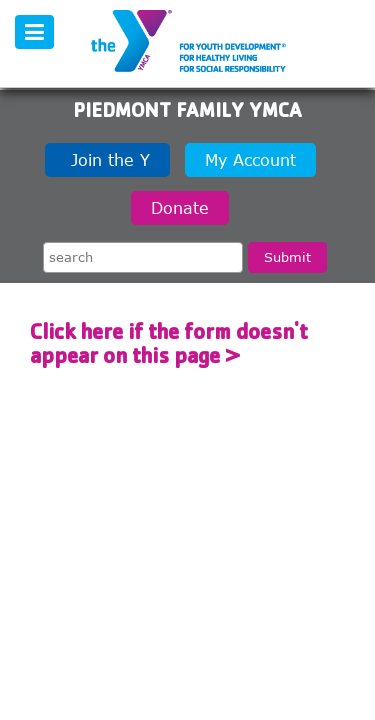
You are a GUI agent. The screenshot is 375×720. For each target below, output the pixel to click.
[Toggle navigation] (34, 32)
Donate (180, 208)
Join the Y (107, 160)
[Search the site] (143, 257)
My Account (250, 160)
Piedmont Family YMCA (187, 113)
